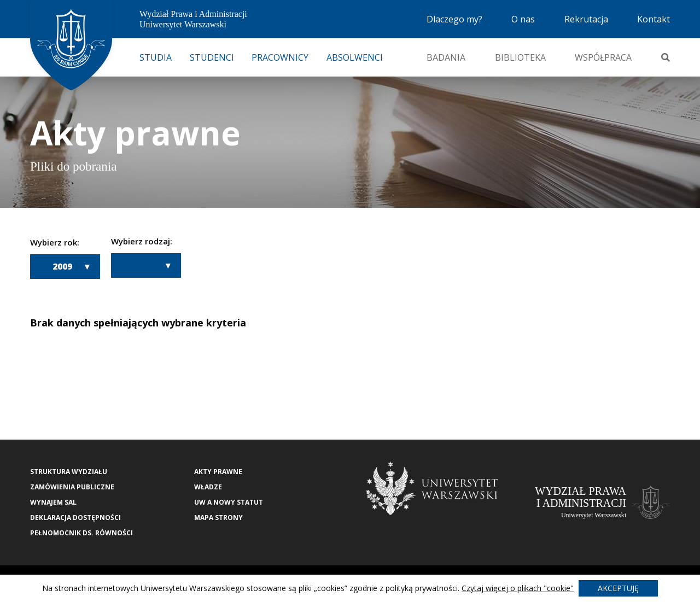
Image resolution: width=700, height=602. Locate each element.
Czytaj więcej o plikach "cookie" (518, 588)
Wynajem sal (53, 502)
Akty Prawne (218, 472)
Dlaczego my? (454, 19)
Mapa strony (218, 518)
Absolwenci (355, 57)
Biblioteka (520, 57)
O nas (523, 19)
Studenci (212, 57)
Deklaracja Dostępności (75, 518)
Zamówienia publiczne (72, 487)
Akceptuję (618, 588)
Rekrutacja (586, 19)
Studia (156, 57)
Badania (446, 57)
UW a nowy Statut (229, 502)
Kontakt (654, 19)
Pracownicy (280, 57)
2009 (62, 266)
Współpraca (603, 57)
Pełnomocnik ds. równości (81, 533)
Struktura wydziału (69, 472)
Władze (208, 487)
